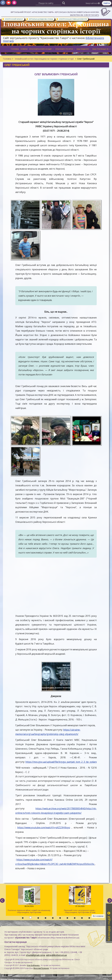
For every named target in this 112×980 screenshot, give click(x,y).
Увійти (107, 3)
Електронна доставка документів (71, 19)
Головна (7, 59)
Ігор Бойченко (33, 965)
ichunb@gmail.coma (35, 955)
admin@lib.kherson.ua (56, 955)
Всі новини (98, 916)
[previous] (2, 900)
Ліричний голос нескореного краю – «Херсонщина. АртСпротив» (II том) (80, 900)
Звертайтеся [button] (93, 3)
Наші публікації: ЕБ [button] (101, 49)
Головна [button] (15, 49)
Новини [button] (24, 49)
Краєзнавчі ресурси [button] (65, 49)
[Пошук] (64, 3)
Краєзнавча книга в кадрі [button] (41, 49)
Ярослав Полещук (41, 968)
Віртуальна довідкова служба (40, 19)
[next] (110, 900)
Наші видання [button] (83, 49)
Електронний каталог (13, 19)
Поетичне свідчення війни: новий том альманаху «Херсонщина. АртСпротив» (29, 900)
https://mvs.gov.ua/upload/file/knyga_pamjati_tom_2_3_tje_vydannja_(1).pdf (66, 762)
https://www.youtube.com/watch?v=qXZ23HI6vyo (44, 827)
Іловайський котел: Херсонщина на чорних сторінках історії (44, 59)
